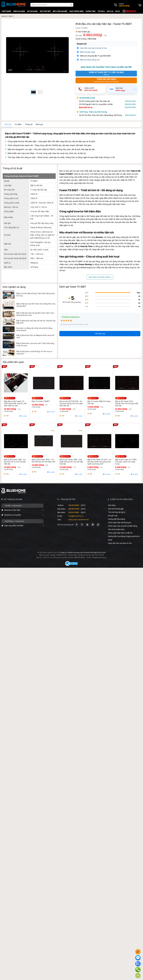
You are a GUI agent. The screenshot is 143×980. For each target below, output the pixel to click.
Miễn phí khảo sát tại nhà (90, 60)
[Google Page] (82, 525)
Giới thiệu (112, 505)
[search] (72, 5)
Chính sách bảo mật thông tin (120, 522)
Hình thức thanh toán (116, 529)
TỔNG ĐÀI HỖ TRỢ (68, 499)
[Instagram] (93, 525)
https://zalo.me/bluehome (78, 520)
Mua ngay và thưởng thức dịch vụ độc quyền (106, 67)
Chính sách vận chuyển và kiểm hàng (123, 526)
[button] (67, 24)
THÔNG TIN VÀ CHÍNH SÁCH (121, 499)
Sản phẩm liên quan (13, 362)
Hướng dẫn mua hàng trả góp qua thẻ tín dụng (124, 538)
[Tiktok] (98, 525)
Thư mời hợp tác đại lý (117, 512)
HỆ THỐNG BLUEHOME (13, 499)
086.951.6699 (74, 512)
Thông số (29, 124)
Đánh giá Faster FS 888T (73, 287)
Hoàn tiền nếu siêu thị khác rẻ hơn (93, 48)
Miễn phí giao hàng (87, 52)
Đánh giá (39, 124)
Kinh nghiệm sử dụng (14, 287)
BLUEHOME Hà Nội (87, 98)
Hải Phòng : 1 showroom (15, 521)
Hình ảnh (8, 124)
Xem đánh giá (84, 32)
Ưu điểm (18, 124)
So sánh (24, 416)
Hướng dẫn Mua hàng (116, 519)
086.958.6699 (130, 104)
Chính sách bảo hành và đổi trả (120, 533)
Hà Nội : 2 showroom (13, 506)
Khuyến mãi (82, 44)
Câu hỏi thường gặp (116, 509)
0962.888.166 (130, 115)
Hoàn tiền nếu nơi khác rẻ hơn (120, 543)
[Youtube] (87, 525)
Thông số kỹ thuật (12, 168)
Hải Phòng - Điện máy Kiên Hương (93, 112)
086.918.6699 (130, 101)
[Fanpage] (77, 525)
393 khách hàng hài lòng (72, 302)
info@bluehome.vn (76, 516)
